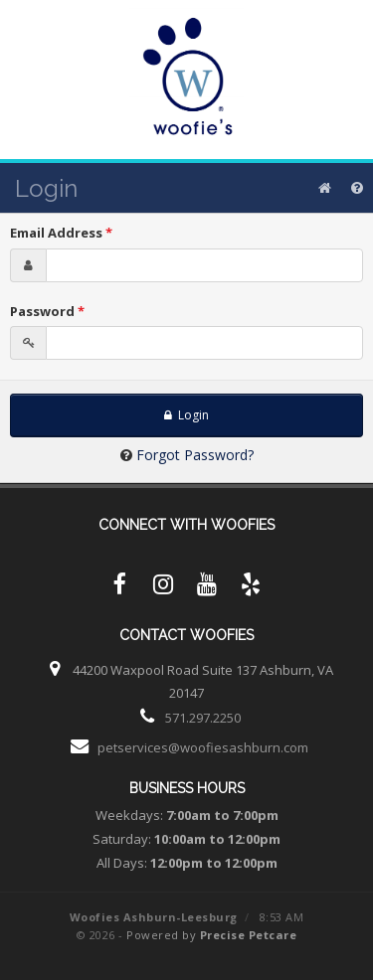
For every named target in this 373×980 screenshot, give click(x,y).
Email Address (61, 233)
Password (47, 311)
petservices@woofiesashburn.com (203, 747)
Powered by (211, 935)
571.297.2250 (203, 718)
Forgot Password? (195, 455)
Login (186, 415)
